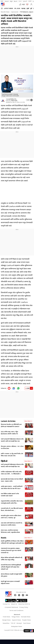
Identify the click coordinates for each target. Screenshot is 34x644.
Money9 (19, 623)
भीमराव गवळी (14, 101)
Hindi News (7, 617)
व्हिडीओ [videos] (4, 461)
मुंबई (28, 8)
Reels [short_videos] (4, 538)
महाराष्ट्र (23, 8)
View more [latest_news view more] (28, 421)
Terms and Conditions (16, 610)
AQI (23, 4)
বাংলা (20, 1)
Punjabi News (26, 620)
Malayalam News (17, 626)
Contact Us (6, 604)
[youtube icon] (9, 388)
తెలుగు (16, 1)
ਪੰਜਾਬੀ (30, 1)
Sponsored (15, 12)
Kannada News (26, 617)
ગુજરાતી (25, 1)
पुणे (31, 8)
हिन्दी (2, 1)
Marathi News (5, 12)
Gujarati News (16, 620)
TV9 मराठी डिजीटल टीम (11, 99)
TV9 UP (13, 623)
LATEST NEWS (9, 8)
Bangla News (7, 620)
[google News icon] (14, 388)
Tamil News (27, 623)
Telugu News (16, 617)
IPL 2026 (17, 8)
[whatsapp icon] (18, 388)
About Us (14, 604)
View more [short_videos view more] (28, 538)
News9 (7, 1)
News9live (6, 623)
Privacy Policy (24, 607)
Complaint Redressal (11, 607)
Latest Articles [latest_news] (8, 421)
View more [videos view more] (28, 461)
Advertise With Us (24, 604)
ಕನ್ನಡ (11, 1)
